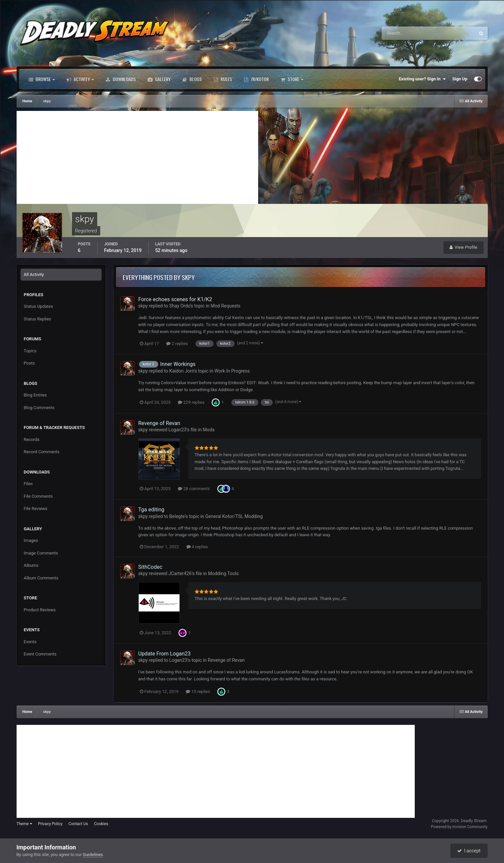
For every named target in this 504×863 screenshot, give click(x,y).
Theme (24, 824)
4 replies (197, 547)
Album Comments (41, 578)
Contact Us (78, 824)
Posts (29, 363)
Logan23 (178, 430)
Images (31, 540)
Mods (209, 430)
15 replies (198, 691)
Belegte (177, 516)
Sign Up (460, 79)
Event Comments (40, 654)
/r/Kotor (256, 79)
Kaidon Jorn (181, 371)
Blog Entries (35, 395)
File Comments (38, 496)
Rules (223, 79)
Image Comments (41, 553)
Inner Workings (178, 364)
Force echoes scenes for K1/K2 (175, 299)
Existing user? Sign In (422, 79)
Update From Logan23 (165, 654)
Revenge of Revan (159, 423)
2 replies (177, 344)
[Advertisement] (137, 157)
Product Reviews (40, 610)
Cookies (101, 824)
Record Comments (42, 452)
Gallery (159, 79)
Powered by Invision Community (459, 827)
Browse (42, 79)
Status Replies (38, 319)
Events (30, 642)
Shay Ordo (180, 306)
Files (28, 484)
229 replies (191, 402)
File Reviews (36, 509)
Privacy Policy (50, 824)
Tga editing (151, 510)
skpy (143, 306)
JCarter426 (180, 573)
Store (292, 79)
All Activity (34, 274)
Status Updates (38, 306)
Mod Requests (226, 306)
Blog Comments (39, 408)
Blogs (192, 79)
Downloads (121, 79)
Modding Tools (223, 573)
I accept (469, 851)
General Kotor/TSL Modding (234, 516)
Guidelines (93, 855)
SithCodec (150, 567)
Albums (31, 565)
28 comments (194, 489)
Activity (80, 79)
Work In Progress (232, 371)
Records (32, 439)
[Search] (408, 33)
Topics (30, 351)
